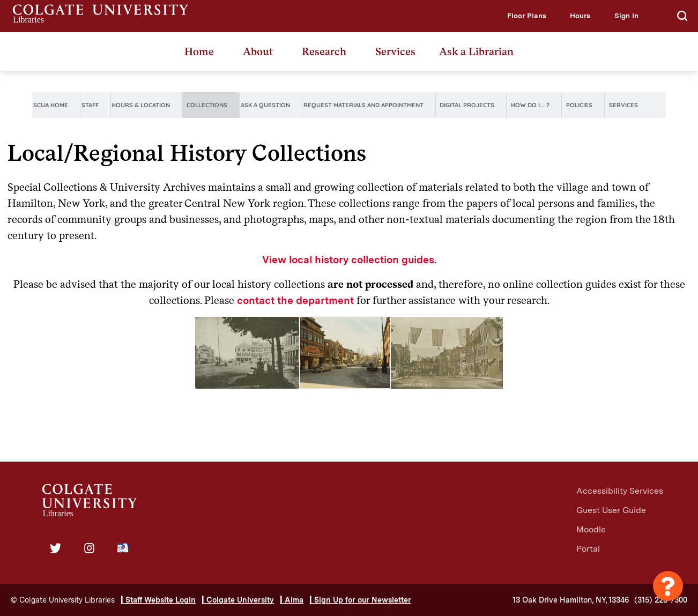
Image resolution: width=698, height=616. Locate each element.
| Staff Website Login (158, 600)
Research (324, 51)
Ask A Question (265, 105)
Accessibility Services (620, 491)
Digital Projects (467, 105)
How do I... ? (530, 105)
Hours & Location (141, 105)
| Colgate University (238, 600)
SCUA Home (51, 105)
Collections (207, 105)
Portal (588, 549)
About (258, 51)
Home (199, 51)
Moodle (591, 529)
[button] (527, 16)
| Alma (292, 600)
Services (395, 51)
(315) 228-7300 (661, 600)
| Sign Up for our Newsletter (361, 600)
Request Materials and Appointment (363, 105)
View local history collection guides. (349, 260)
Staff (90, 105)
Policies (579, 105)
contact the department (295, 300)
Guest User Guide (611, 510)
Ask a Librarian (476, 51)
